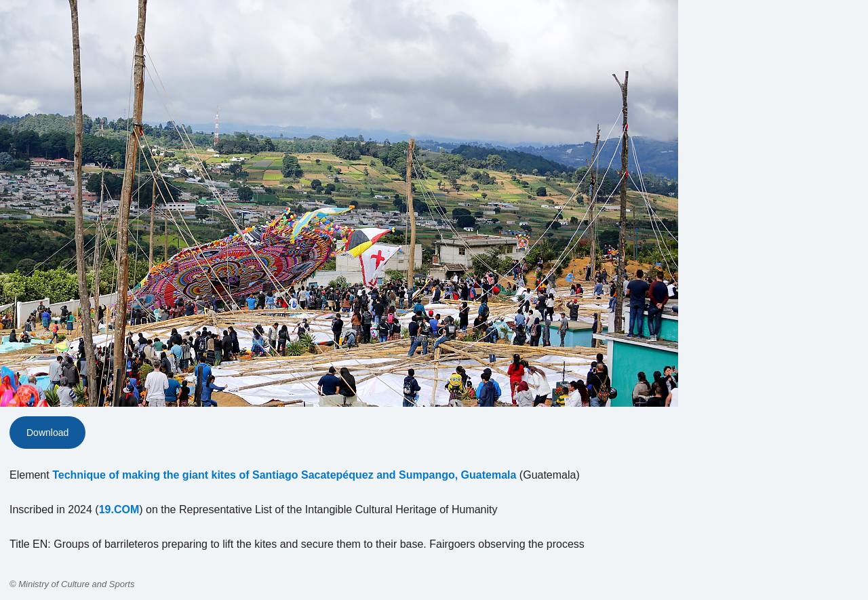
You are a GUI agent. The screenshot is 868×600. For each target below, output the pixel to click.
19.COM (119, 509)
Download (47, 433)
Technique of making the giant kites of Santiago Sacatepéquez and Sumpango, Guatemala (284, 475)
